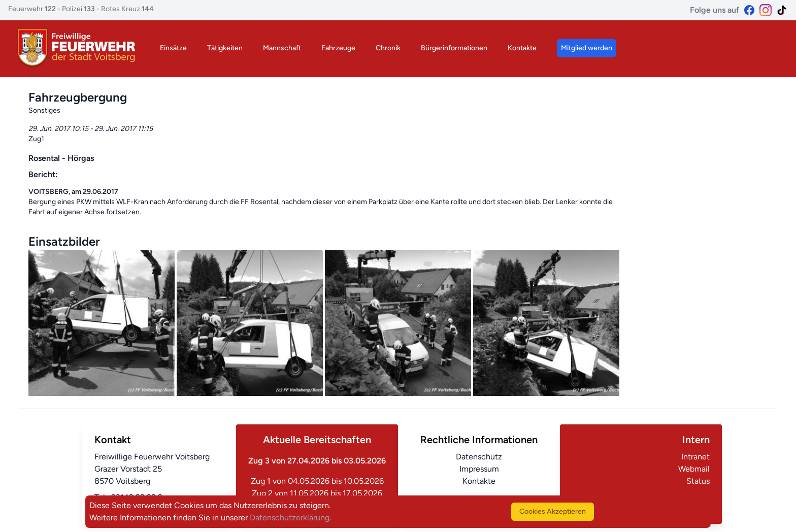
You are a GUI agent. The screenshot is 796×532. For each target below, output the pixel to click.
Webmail (694, 469)
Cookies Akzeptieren (553, 511)
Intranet (695, 457)
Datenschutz (479, 457)
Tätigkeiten (225, 48)
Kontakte (522, 48)
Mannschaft (282, 48)
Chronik (388, 48)
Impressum (479, 469)
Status (698, 481)
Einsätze (173, 48)
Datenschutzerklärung (290, 518)
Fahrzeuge (338, 48)
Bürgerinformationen (454, 48)
